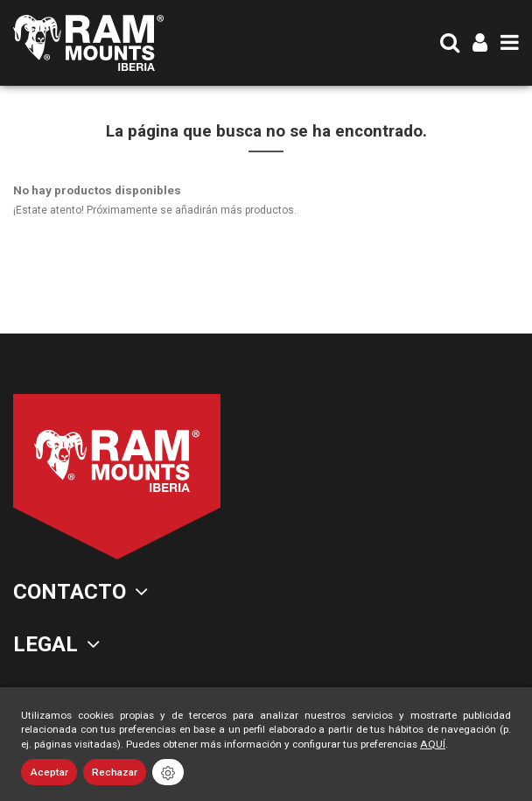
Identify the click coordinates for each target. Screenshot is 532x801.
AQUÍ (433, 744)
